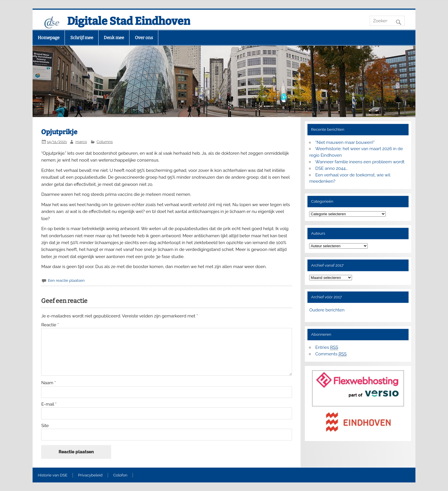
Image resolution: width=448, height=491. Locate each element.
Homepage (49, 38)
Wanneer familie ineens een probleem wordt (360, 162)
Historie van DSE (53, 475)
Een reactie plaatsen (66, 280)
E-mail (49, 404)
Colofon (120, 475)
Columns (105, 142)
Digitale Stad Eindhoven (129, 21)
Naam (48, 383)
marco (81, 142)
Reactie (50, 325)
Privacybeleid (90, 475)
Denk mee (114, 38)
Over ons (144, 38)
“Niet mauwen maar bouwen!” (345, 142)
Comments (331, 354)
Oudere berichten (327, 310)
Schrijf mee (82, 38)
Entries (327, 348)
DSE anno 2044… (332, 168)
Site (45, 426)
